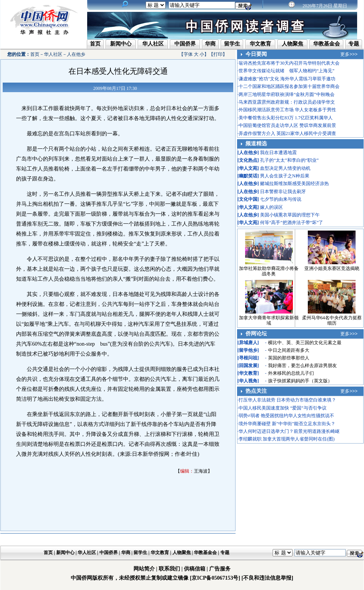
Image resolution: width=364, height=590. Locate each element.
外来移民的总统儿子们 (291, 373)
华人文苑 (248, 168)
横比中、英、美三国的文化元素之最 (305, 343)
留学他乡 (248, 350)
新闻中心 (121, 44)
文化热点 (248, 160)
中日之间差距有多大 (289, 350)
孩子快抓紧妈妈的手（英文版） (300, 381)
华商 (210, 44)
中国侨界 (185, 44)
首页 (95, 44)
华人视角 (248, 381)
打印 (218, 54)
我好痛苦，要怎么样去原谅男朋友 (302, 366)
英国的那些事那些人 (289, 358)
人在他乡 (76, 54)
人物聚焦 (292, 44)
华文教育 (260, 44)
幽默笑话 (248, 176)
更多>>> (349, 54)
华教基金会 (327, 44)
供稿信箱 (195, 569)
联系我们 (169, 569)
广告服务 (220, 569)
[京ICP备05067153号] (215, 578)
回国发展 (248, 366)
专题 (354, 44)
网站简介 (144, 569)
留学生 (232, 44)
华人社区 (153, 44)
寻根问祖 (248, 358)
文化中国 (248, 199)
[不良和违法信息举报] (267, 578)
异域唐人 (248, 343)
